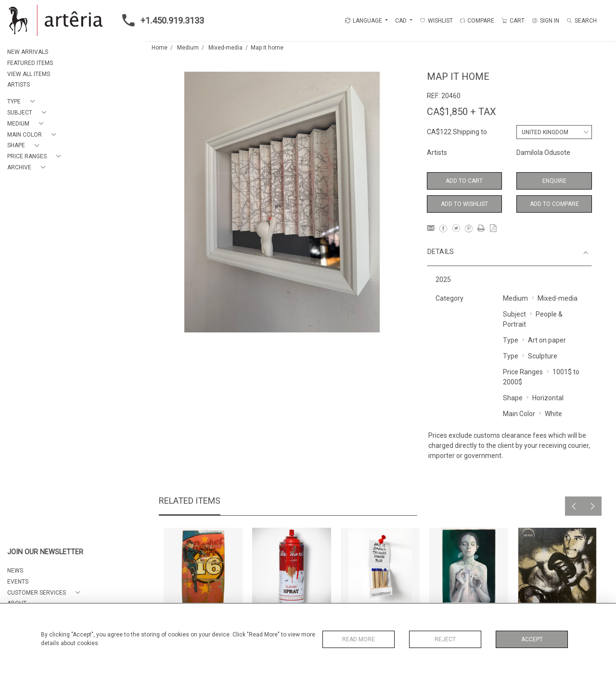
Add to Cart (464, 181)
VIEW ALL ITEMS (29, 74)
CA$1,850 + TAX (462, 112)
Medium (188, 48)
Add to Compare (554, 204)
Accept (532, 639)
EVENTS (18, 582)
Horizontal (548, 398)
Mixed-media (225, 48)
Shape (513, 398)
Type (511, 340)
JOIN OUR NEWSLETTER (45, 552)
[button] (23, 102)
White (553, 414)
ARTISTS (19, 85)
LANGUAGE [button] (363, 21)
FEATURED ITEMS (30, 63)
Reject (445, 639)
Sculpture (543, 356)
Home (160, 48)
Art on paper (547, 340)
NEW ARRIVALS (28, 52)
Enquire (554, 181)
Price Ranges (523, 372)
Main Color (519, 414)
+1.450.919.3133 (160, 20)
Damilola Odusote (543, 153)
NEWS (15, 571)
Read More (359, 639)
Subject (514, 314)
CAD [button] (402, 21)
